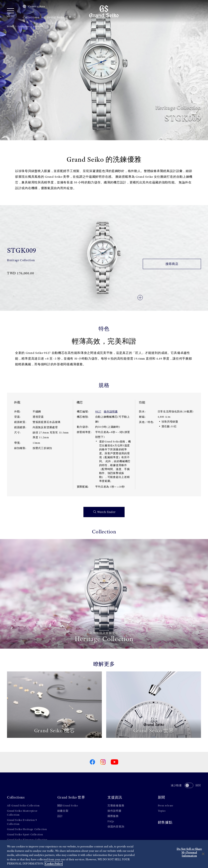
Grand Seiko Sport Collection (25, 834)
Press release (166, 806)
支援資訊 (115, 797)
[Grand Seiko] (104, 11)
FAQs (111, 821)
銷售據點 (165, 822)
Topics (162, 811)
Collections (33, 18)
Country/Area (34, 6)
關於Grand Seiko (68, 806)
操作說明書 (111, 412)
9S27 (98, 412)
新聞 (161, 797)
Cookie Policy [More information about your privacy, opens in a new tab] (54, 864)
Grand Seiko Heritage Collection (27, 829)
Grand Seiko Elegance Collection (27, 840)
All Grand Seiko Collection (23, 806)
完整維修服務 (116, 806)
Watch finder (104, 512)
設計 (60, 816)
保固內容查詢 (116, 827)
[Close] (203, 854)
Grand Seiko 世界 (61, 18)
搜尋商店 (172, 264)
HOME (11, 26)
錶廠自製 (63, 811)
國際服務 (113, 816)
